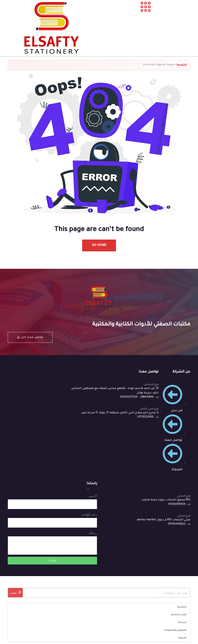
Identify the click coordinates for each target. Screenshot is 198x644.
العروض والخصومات (175, 630)
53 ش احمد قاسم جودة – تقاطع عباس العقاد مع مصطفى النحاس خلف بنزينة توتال (115, 391)
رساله (93, 533)
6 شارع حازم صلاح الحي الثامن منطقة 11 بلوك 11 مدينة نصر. (120, 413)
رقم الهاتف (89, 514)
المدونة (182, 638)
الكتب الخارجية (179, 615)
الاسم (93, 496)
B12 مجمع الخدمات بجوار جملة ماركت (166, 500)
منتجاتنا (182, 623)
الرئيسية (182, 65)
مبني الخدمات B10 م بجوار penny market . (163, 520)
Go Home (99, 245)
